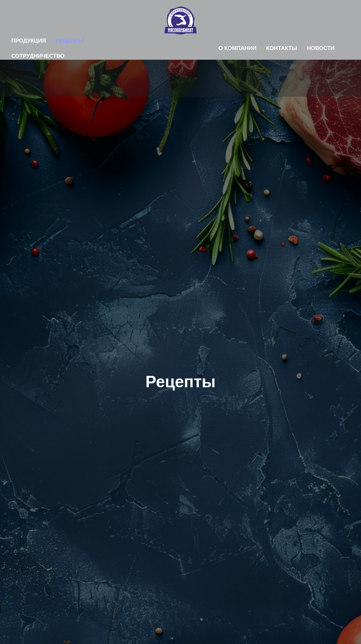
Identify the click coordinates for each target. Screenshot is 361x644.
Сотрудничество (38, 56)
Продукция (29, 41)
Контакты (282, 48)
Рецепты (70, 41)
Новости (321, 48)
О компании (237, 48)
